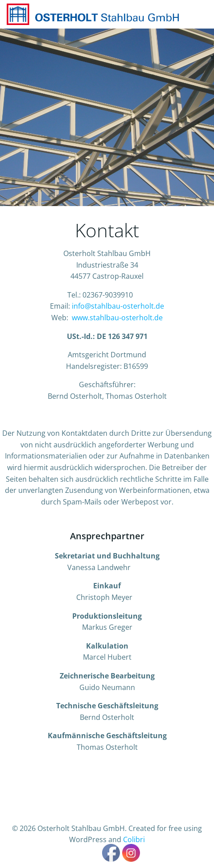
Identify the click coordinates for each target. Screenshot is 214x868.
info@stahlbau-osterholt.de (118, 306)
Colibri (134, 839)
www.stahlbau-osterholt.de (117, 318)
